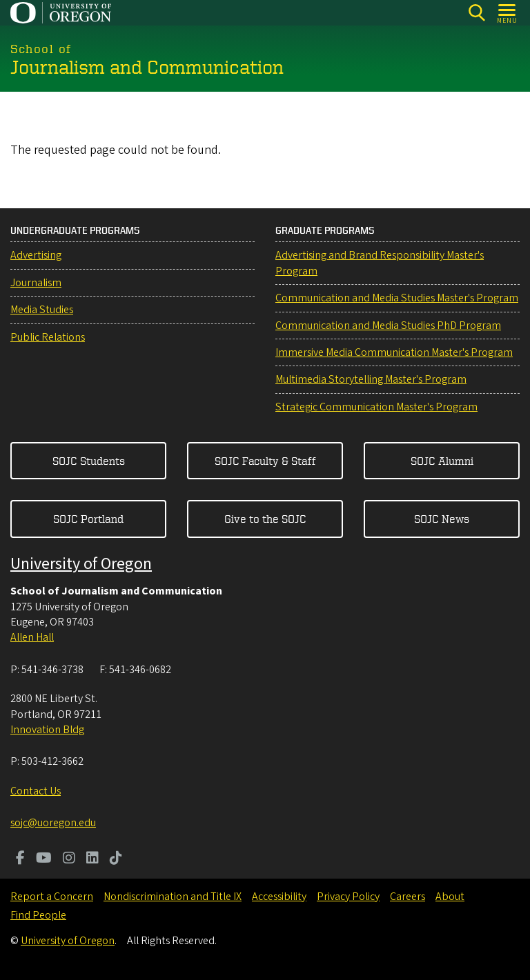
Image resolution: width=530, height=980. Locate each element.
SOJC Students (89, 461)
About (450, 897)
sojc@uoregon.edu (53, 823)
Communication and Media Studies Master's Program (397, 298)
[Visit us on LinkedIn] (92, 859)
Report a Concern (52, 897)
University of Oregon (81, 564)
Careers (408, 897)
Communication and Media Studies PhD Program (388, 326)
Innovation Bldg (47, 730)
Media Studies (42, 310)
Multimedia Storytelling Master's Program (371, 379)
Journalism (36, 283)
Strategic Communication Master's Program (376, 407)
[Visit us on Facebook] (20, 859)
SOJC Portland (88, 519)
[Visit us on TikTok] (116, 859)
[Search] (477, 13)
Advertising (36, 255)
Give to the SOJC (265, 519)
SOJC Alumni (442, 461)
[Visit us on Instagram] (69, 859)
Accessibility (279, 897)
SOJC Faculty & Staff (265, 461)
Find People (38, 915)
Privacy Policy (348, 897)
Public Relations (48, 337)
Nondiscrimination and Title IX (173, 897)
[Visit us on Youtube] (44, 859)
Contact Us (36, 791)
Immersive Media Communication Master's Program (394, 352)
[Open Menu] (508, 13)
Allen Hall (32, 637)
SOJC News (442, 519)
